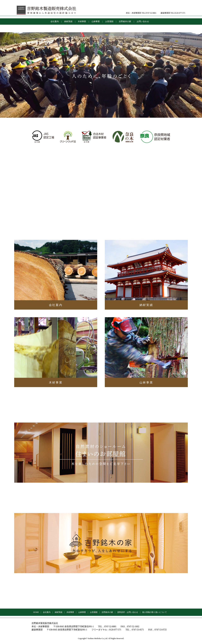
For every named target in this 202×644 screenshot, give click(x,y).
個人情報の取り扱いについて (154, 612)
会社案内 (55, 22)
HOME (36, 612)
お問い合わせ (143, 22)
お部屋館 (109, 22)
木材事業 (82, 22)
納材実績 (68, 22)
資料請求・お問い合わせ (128, 612)
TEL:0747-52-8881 (149, 13)
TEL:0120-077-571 (178, 13)
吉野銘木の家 (125, 22)
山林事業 (96, 22)
